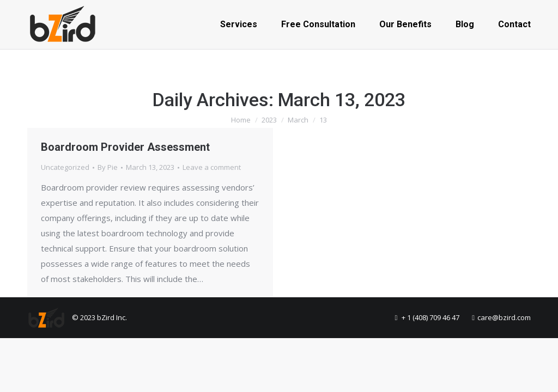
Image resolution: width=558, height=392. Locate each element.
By (108, 167)
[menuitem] (239, 24)
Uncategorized (65, 167)
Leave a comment (212, 167)
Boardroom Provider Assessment (125, 147)
